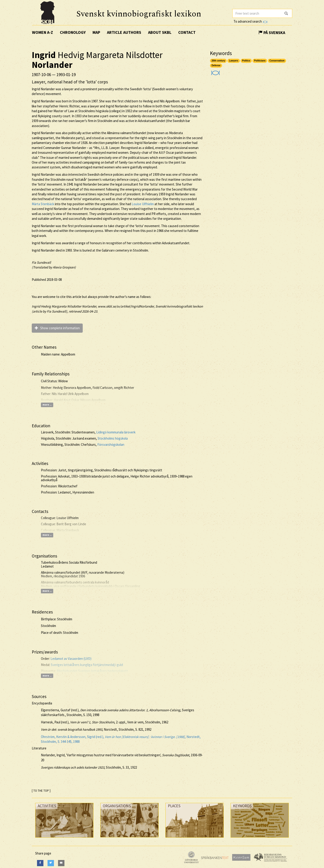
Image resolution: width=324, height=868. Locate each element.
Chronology (73, 32)
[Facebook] (40, 863)
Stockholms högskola (113, 438)
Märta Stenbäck (43, 204)
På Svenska (272, 33)
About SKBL (160, 32)
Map (96, 32)
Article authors (124, 32)
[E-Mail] (61, 863)
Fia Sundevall (41, 262)
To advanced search (250, 21)
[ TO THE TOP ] (41, 791)
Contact (187, 32)
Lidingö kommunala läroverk (116, 432)
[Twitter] (51, 863)
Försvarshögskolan (111, 445)
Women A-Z (42, 32)
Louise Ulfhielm (143, 204)
